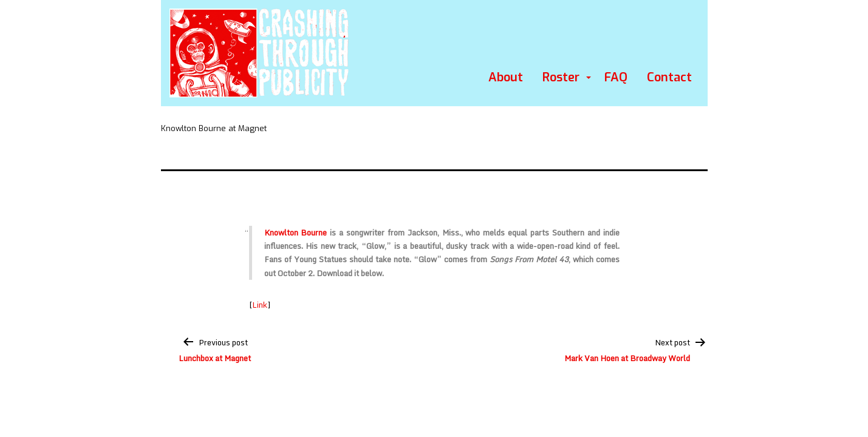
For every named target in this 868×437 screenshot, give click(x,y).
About (506, 77)
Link (260, 305)
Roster (561, 77)
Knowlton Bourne (296, 232)
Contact (669, 77)
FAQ (616, 77)
